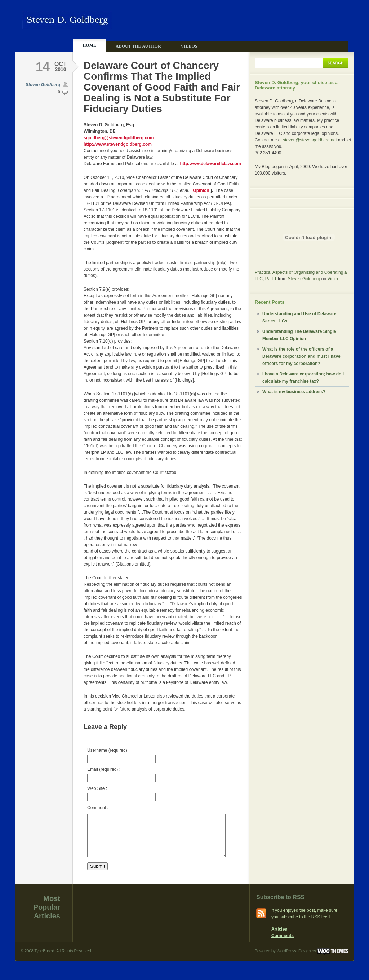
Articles (279, 938)
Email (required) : (121, 775)
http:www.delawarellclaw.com (210, 164)
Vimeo (333, 279)
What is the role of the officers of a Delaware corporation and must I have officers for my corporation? (301, 356)
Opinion (202, 190)
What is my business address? (294, 392)
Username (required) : (121, 755)
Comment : (98, 808)
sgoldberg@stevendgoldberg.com (119, 138)
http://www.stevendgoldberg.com (118, 144)
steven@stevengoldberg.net (310, 140)
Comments (283, 944)
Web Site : (121, 794)
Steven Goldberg (43, 85)
